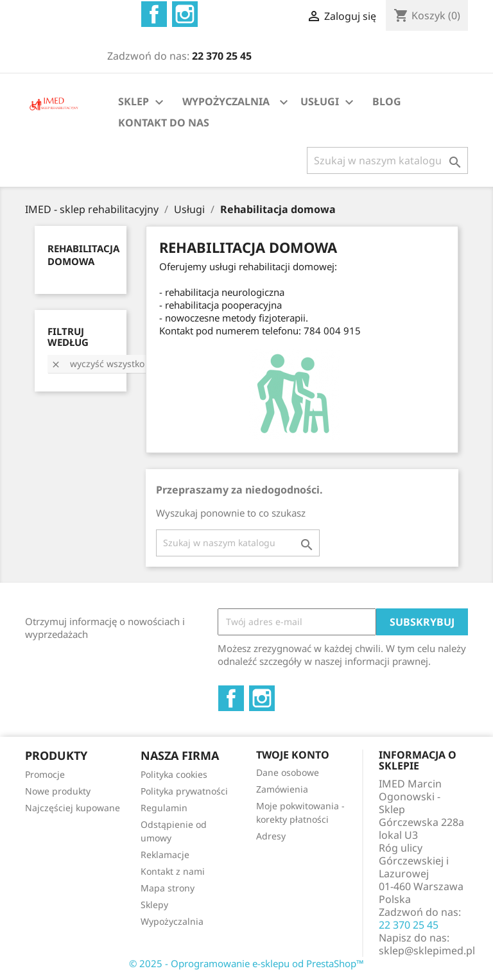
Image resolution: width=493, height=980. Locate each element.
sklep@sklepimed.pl (427, 950)
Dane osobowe (288, 772)
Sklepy (154, 905)
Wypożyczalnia (172, 921)
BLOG (387, 101)
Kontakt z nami (173, 871)
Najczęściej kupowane (73, 808)
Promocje (45, 774)
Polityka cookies (174, 774)
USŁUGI (329, 102)
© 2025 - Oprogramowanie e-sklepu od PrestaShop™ (246, 963)
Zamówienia (282, 789)
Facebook (154, 14)
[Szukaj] (387, 160)
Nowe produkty (58, 791)
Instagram (185, 14)
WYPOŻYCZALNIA (226, 101)
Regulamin (164, 808)
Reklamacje (165, 855)
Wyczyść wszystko (98, 364)
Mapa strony (168, 888)
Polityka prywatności (184, 791)
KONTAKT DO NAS (164, 123)
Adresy (271, 836)
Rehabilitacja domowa (83, 255)
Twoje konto (293, 755)
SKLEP (143, 102)
